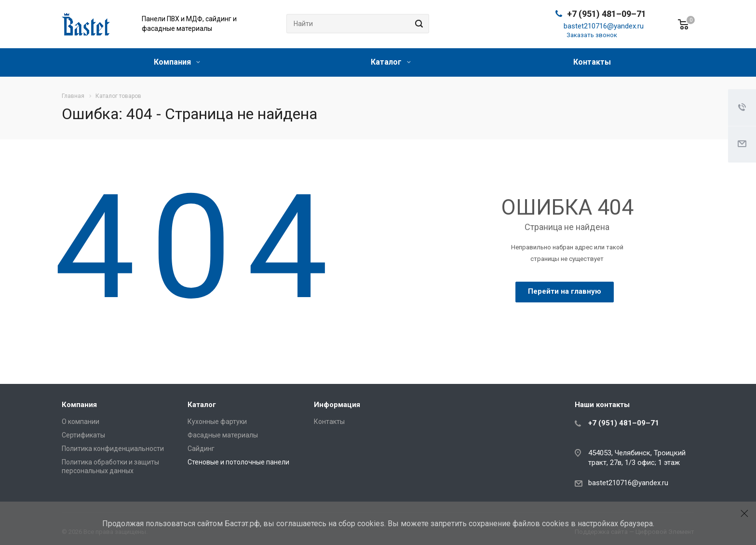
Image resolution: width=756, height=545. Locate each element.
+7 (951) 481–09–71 (607, 14)
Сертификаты (83, 435)
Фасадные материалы (223, 435)
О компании (81, 422)
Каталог (391, 62)
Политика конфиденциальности (113, 449)
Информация (337, 405)
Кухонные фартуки (217, 422)
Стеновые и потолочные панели (238, 462)
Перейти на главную (565, 291)
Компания (177, 62)
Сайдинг (201, 449)
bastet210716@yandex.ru (604, 26)
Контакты (592, 62)
